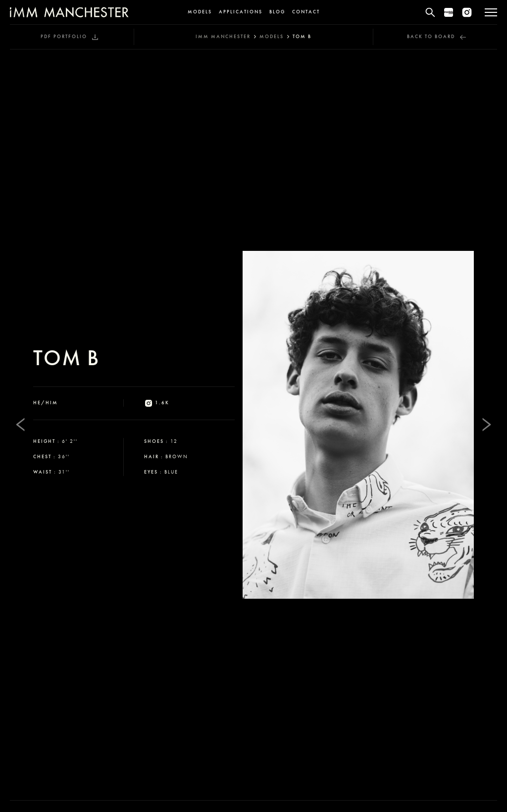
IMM (223, 37)
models (272, 37)
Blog (277, 12)
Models (200, 12)
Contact (306, 12)
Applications (241, 12)
